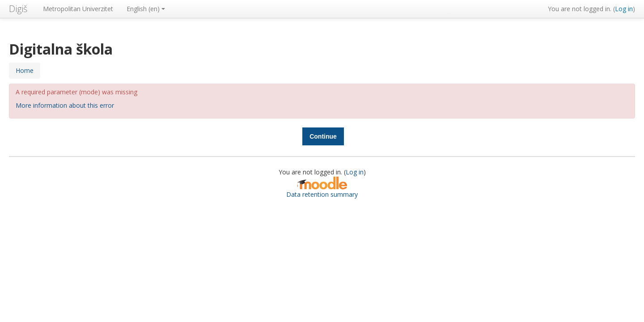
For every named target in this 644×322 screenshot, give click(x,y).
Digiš (18, 9)
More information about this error (65, 105)
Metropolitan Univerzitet (78, 9)
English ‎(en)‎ (146, 9)
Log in (624, 9)
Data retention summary (322, 194)
